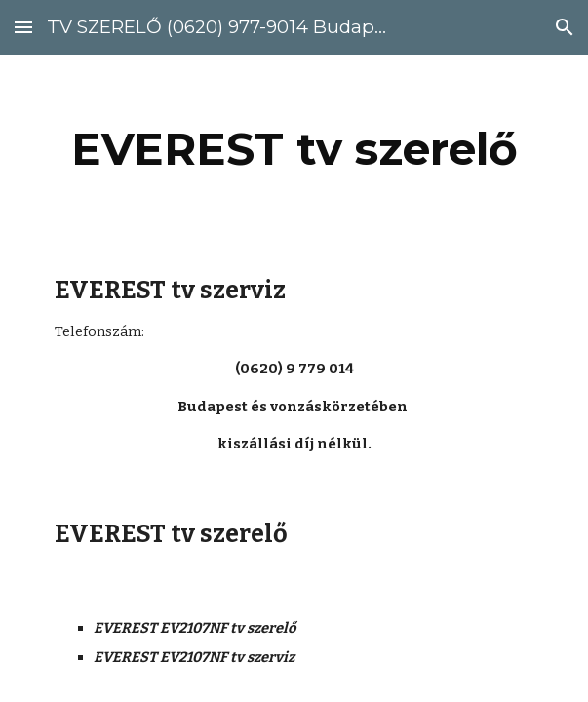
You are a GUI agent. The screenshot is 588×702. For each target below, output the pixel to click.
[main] (294, 149)
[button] (23, 27)
